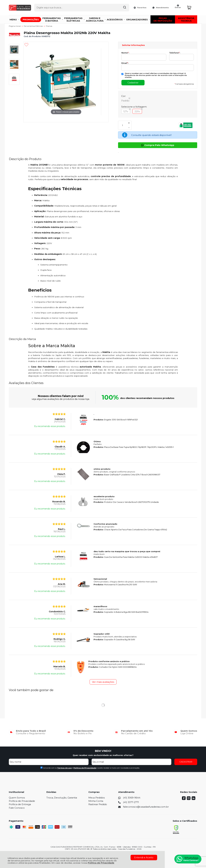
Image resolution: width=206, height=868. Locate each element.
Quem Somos (17, 798)
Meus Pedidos (97, 798)
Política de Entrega (20, 804)
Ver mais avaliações (103, 682)
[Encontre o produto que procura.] (114, 7)
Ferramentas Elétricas (33, 26)
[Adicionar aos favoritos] (26, 45)
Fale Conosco (17, 808)
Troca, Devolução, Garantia (62, 798)
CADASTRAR (186, 762)
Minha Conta (96, 801)
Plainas (49, 26)
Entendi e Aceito (144, 857)
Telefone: (175, 53)
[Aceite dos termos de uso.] (41, 768)
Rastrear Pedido (98, 804)
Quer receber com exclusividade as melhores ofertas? (103, 755)
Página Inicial (15, 26)
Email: (125, 63)
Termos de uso (64, 768)
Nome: (125, 53)
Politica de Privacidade (85, 768)
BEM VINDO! (103, 751)
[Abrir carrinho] (191, 7)
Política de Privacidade (101, 863)
